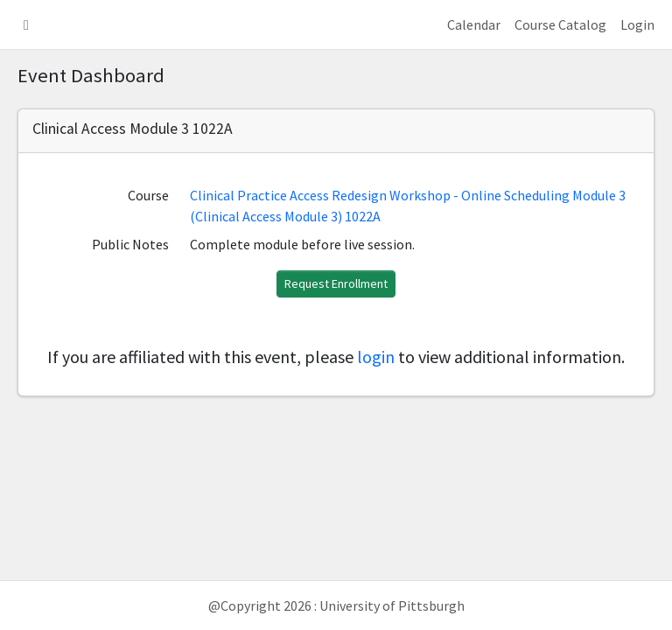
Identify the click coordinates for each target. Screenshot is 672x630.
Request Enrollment (336, 283)
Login (637, 24)
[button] (26, 24)
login (376, 357)
